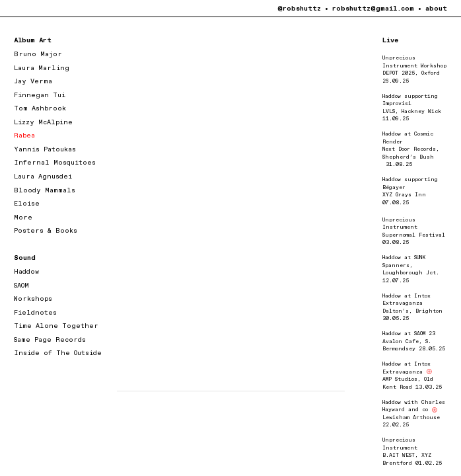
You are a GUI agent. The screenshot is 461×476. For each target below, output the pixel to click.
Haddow (26, 272)
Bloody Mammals (45, 190)
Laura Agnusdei (43, 177)
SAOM (21, 286)
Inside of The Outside (58, 353)
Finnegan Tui (40, 95)
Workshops (33, 299)
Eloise (27, 204)
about (436, 9)
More (23, 218)
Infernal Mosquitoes (55, 163)
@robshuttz (299, 9)
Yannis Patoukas (45, 149)
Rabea (24, 136)
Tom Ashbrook (40, 108)
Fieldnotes (35, 313)
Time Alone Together (56, 326)
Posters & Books (46, 231)
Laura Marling (42, 68)
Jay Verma (33, 81)
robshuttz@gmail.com (373, 9)
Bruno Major (38, 54)
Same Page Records (50, 340)
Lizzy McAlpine (43, 122)
